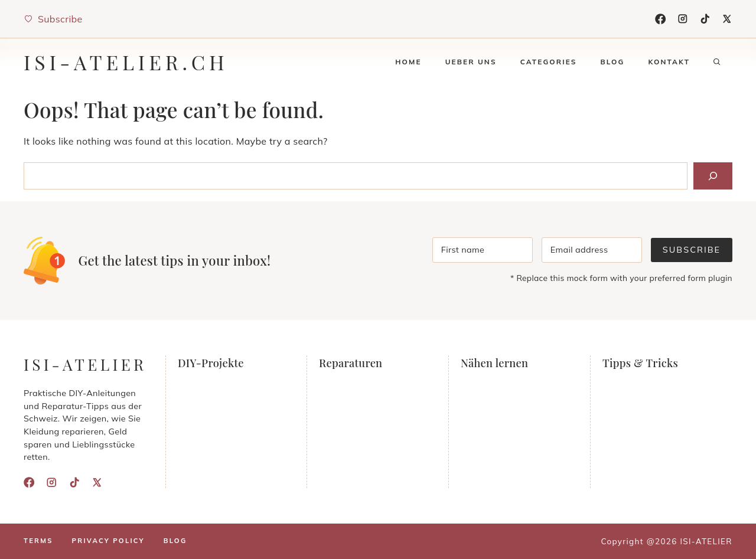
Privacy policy (108, 541)
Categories (549, 62)
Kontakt (669, 62)
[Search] (713, 176)
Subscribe (692, 250)
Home (408, 62)
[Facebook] (660, 19)
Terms (38, 541)
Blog (612, 62)
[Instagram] (683, 19)
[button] (717, 62)
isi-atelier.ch (126, 62)
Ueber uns (471, 62)
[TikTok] (705, 19)
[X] (727, 19)
